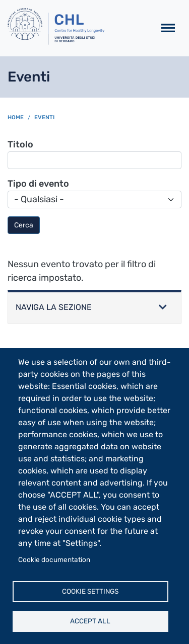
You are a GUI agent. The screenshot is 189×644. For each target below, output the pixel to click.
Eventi (44, 117)
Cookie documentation (54, 559)
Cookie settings (90, 591)
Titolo (20, 144)
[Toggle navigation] (168, 28)
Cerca (24, 225)
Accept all (90, 621)
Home (16, 117)
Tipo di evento (38, 184)
